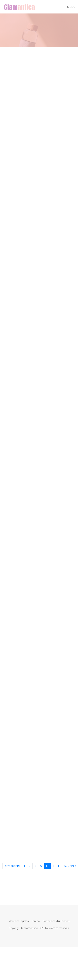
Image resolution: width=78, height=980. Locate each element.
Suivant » (70, 866)
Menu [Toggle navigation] (69, 7)
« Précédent (12, 866)
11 (53, 866)
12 (59, 866)
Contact (36, 921)
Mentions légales (19, 921)
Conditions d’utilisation (56, 921)
